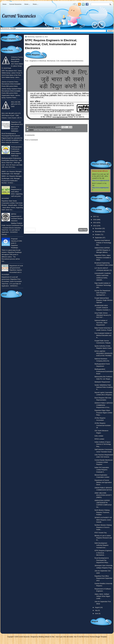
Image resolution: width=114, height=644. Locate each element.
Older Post (83, 230)
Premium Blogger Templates (98, 637)
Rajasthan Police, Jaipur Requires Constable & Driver (103, 258)
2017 (95, 216)
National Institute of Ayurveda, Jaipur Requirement (101, 323)
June (97, 614)
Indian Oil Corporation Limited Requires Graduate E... (102, 470)
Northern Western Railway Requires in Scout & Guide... (103, 527)
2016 (95, 220)
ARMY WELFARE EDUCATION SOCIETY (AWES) (103, 495)
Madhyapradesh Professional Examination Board (104, 371)
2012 (95, 226)
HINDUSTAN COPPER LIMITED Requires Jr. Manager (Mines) (102, 250)
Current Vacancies (15, 4)
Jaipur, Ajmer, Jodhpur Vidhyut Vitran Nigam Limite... (102, 596)
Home (4, 4)
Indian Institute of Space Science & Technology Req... (103, 444)
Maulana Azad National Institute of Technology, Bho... (103, 243)
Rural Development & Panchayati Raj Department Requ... (102, 560)
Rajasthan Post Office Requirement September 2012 (103, 578)
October (98, 235)
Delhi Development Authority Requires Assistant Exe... (101, 545)
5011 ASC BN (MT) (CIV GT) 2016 (16, 104)
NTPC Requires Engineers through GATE (48, 130)
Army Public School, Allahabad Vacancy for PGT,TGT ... (103, 315)
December (98, 228)
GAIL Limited (99, 436)
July (96, 610)
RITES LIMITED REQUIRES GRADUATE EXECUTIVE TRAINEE (104, 353)
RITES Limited (99, 439)
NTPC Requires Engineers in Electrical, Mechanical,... (103, 553)
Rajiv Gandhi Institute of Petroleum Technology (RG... (103, 285)
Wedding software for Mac (47, 637)
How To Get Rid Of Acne (81, 637)
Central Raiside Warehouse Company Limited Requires (104, 462)
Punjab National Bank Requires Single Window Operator (103, 300)
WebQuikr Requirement (102, 382)
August (97, 607)
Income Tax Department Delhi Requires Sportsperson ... (102, 293)
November (98, 232)
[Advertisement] (56, 208)
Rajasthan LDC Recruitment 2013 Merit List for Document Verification (17, 127)
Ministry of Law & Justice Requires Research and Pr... (103, 538)
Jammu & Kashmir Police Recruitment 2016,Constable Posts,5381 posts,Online (11, 84)
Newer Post (30, 230)
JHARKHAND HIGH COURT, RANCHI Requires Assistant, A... (103, 308)
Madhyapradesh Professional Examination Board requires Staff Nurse (16, 151)
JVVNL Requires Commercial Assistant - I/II (103, 425)
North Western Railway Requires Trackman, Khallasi (102, 512)
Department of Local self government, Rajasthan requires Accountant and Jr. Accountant (12, 270)
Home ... (27, 4)
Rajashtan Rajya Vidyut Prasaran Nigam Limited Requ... (103, 413)
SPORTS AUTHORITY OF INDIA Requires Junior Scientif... (103, 520)
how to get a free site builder (64, 637)
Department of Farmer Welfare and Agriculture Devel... (103, 482)
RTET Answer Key (101, 533)
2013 (95, 223)
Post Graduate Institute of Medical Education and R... (103, 335)
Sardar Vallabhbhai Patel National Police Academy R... (104, 387)
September (99, 238)
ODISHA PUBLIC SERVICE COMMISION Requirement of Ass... (104, 405)
